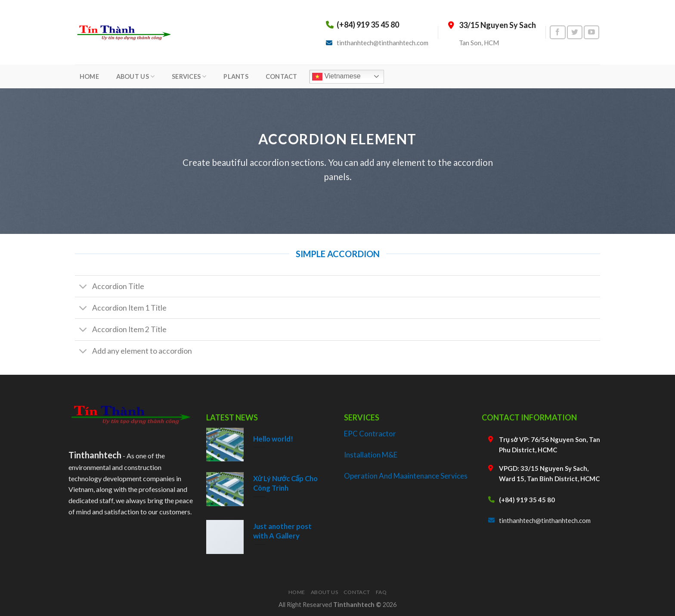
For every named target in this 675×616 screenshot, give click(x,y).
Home (297, 592)
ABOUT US (136, 76)
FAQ (381, 592)
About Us (325, 592)
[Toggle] (83, 287)
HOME (89, 76)
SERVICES (189, 76)
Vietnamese (336, 77)
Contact (357, 592)
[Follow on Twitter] (575, 33)
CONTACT (282, 76)
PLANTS (236, 76)
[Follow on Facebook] (557, 33)
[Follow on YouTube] (591, 33)
